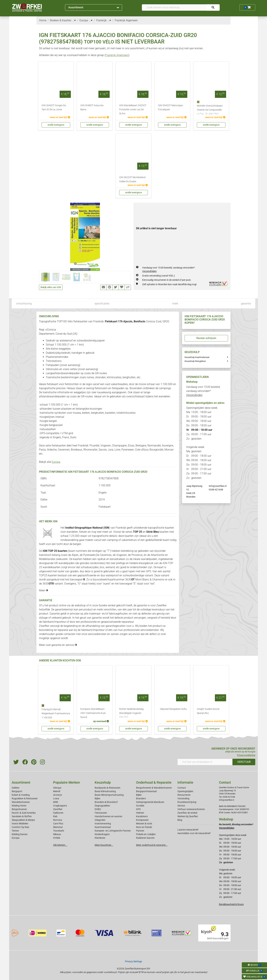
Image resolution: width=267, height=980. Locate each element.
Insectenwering (103, 824)
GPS (138, 809)
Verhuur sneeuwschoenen (191, 809)
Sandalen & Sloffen (22, 816)
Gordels (140, 806)
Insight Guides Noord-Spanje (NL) (208, 711)
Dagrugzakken (102, 806)
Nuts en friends (144, 827)
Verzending (183, 798)
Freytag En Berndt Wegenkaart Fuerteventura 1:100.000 (56, 713)
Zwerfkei (58, 809)
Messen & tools (144, 824)
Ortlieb (57, 838)
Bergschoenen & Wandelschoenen (154, 788)
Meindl (57, 791)
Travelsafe (59, 831)
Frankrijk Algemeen (117, 55)
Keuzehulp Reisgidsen (195, 361)
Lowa (56, 798)
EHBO (98, 809)
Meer (44, 590)
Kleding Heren (19, 806)
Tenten (15, 831)
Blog (180, 820)
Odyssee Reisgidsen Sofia (173, 709)
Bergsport (17, 791)
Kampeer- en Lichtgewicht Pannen (113, 831)
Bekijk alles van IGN (51, 287)
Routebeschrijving (187, 802)
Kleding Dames (20, 834)
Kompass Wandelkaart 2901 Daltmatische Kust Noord (93, 713)
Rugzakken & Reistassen (25, 798)
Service (181, 806)
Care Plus (58, 824)
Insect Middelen (20, 824)
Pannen (140, 831)
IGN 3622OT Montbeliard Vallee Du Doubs (132, 179)
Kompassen (142, 820)
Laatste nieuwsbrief (188, 830)
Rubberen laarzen (145, 838)
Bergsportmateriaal (146, 791)
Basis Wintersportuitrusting (109, 795)
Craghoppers (60, 806)
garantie (246, 304)
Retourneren (184, 795)
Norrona (58, 820)
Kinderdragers (102, 834)
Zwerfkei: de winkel (187, 813)
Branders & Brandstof (106, 802)
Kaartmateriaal (103, 827)
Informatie (185, 782)
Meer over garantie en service (58, 645)
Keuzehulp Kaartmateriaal (197, 357)
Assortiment (94, 7)
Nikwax (57, 834)
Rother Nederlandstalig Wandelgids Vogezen (133, 713)
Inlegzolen (100, 820)
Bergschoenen (19, 809)
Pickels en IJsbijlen (146, 834)
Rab (55, 816)
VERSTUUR (244, 762)
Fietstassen (101, 813)
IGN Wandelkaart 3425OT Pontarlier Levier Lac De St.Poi (133, 110)
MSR (56, 802)
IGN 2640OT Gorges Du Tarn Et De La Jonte (54, 107)
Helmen (140, 813)
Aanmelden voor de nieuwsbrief (194, 833)
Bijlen (97, 798)
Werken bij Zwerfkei (188, 816)
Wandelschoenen (21, 802)
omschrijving (24, 304)
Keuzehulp (103, 782)
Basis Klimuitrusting (105, 791)
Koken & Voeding (21, 795)
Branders (141, 798)
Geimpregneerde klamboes (150, 802)
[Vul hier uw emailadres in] (205, 762)
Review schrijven (206, 338)
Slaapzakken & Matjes (23, 820)
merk (175, 304)
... (74, 20)
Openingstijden (185, 791)
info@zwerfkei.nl (218, 486)
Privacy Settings (133, 961)
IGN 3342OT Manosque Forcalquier (170, 107)
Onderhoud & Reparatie (154, 782)
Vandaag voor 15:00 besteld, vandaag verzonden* (203, 391)
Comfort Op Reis (20, 827)
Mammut (58, 827)
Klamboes (100, 838)
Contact (182, 788)
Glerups (57, 788)
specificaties (102, 304)
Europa (56, 462)
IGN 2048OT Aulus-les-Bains (92, 107)
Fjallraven (58, 813)
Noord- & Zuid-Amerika (24, 813)
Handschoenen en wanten (108, 816)
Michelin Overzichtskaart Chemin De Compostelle (211, 110)
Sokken (16, 788)
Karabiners (142, 816)
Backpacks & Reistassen (108, 788)
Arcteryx (58, 795)
